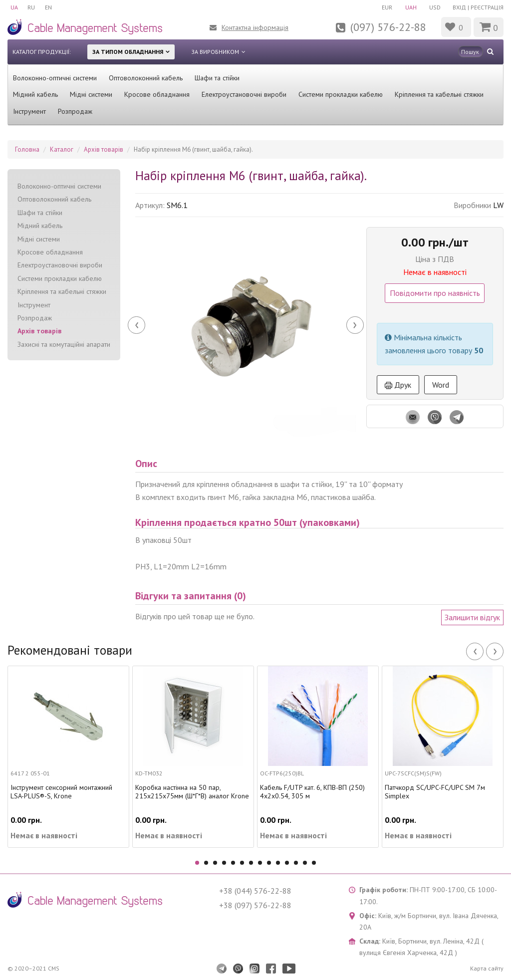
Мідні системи (91, 94)
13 (305, 863)
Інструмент (29, 111)
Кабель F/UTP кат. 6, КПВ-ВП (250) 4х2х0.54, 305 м (312, 792)
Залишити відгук (472, 617)
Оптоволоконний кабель (146, 78)
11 (287, 863)
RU (32, 7)
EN (49, 7)
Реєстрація (487, 7)
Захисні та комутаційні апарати (64, 344)
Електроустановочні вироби (244, 94)
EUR (386, 7)
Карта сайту (487, 968)
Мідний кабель (35, 94)
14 (314, 863)
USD (434, 7)
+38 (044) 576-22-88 (255, 891)
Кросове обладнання (157, 94)
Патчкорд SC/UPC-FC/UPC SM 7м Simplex (435, 792)
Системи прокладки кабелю (341, 94)
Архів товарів (39, 331)
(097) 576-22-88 (388, 27)
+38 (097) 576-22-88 (255, 905)
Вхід (459, 7)
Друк (398, 385)
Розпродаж (75, 111)
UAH (410, 7)
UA (14, 7)
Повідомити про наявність (435, 293)
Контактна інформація (255, 27)
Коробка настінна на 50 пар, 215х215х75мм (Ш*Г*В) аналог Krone (192, 792)
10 (278, 863)
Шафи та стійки (217, 78)
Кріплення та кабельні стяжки (439, 94)
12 (296, 863)
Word (441, 385)
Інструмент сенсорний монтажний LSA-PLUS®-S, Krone (61, 792)
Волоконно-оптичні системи (55, 78)
